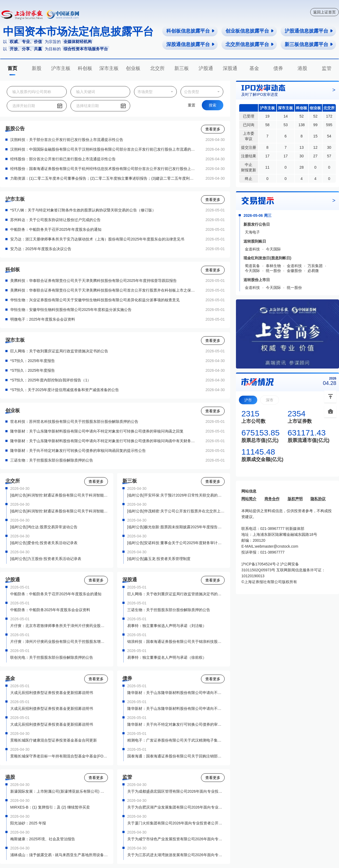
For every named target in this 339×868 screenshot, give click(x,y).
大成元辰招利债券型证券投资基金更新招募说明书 (52, 693)
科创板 (85, 68)
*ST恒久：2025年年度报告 (33, 361)
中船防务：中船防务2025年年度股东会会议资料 (50, 610)
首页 (12, 68)
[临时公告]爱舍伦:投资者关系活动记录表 (44, 543)
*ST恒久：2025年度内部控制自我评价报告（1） (51, 380)
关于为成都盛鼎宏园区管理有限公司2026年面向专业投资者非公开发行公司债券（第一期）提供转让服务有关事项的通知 (176, 791)
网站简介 (249, 499)
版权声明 (295, 499)
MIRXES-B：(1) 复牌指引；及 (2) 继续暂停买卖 (50, 807)
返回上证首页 (324, 12)
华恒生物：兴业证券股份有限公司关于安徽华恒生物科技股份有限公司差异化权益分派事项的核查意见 (95, 300)
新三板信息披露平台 (309, 44)
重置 (192, 105)
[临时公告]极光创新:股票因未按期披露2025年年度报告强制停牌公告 (176, 527)
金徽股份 (294, 271)
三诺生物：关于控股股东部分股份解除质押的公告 (52, 460)
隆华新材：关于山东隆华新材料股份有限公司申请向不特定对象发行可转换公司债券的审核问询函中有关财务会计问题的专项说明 (103, 441)
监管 (327, 68)
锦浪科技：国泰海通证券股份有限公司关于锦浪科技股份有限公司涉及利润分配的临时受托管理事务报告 (176, 642)
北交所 (157, 68)
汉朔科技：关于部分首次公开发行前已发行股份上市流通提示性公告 (67, 140)
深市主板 (109, 68)
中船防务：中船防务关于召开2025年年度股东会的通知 (56, 229)
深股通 (230, 68)
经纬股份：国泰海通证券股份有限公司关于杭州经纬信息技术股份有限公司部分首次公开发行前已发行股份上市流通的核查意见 (103, 169)
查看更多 (213, 129)
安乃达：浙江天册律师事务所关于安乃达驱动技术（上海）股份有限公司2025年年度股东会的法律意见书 (97, 239)
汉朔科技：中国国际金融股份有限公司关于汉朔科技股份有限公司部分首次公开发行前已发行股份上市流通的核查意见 (103, 149)
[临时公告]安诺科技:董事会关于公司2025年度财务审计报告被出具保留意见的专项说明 (176, 543)
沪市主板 (61, 68)
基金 (254, 68)
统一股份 (273, 271)
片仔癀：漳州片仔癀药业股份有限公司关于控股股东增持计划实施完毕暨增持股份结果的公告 (59, 642)
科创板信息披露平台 (191, 31)
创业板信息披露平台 (250, 31)
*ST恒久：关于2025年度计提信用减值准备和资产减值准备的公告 (65, 390)
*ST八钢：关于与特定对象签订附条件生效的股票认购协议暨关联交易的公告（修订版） (83, 210)
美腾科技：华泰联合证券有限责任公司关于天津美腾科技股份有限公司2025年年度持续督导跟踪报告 (93, 281)
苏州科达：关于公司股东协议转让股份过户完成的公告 (55, 220)
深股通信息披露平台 (191, 44)
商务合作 (272, 499)
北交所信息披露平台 (250, 44)
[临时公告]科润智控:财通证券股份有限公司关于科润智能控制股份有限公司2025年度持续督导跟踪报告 (59, 511)
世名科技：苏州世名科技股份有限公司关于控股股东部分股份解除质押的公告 (74, 421)
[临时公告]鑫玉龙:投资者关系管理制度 (159, 559)
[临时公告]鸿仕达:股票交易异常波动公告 (44, 527)
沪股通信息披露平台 (309, 31)
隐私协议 (318, 499)
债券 (278, 68)
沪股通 (206, 68)
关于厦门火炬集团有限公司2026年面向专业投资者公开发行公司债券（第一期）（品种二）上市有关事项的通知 (176, 823)
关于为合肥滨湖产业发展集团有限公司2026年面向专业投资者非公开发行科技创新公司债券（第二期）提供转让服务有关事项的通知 (176, 807)
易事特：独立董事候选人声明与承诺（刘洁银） (167, 626)
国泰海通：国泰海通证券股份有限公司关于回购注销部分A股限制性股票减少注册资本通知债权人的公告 (176, 756)
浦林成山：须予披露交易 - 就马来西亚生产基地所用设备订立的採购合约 (59, 855)
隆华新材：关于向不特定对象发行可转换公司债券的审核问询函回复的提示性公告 (78, 451)
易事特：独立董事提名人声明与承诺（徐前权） (167, 657)
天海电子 (252, 232)
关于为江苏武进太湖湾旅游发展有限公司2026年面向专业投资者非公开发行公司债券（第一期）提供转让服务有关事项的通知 (176, 855)
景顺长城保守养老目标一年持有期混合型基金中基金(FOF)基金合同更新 (59, 756)
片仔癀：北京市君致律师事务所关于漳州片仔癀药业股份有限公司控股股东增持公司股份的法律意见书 (59, 626)
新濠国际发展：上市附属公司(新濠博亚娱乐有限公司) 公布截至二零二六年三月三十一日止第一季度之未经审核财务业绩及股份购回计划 (59, 791)
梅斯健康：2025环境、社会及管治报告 (43, 839)
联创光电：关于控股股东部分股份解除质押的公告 (52, 657)
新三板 (182, 68)
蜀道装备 (252, 266)
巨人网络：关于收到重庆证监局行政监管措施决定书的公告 (59, 351)
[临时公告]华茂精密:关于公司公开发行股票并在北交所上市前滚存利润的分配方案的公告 (176, 511)
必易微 (313, 271)
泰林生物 (273, 266)
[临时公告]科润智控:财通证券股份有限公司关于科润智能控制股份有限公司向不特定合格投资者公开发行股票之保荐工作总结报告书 (59, 495)
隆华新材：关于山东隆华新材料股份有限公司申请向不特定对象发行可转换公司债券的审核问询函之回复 (97, 431)
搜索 (213, 105)
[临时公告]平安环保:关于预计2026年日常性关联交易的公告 (176, 495)
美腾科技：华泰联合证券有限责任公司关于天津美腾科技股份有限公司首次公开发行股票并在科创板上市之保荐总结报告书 (103, 290)
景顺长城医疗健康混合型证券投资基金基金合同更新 (54, 740)
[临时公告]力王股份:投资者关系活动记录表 (46, 559)
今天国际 (273, 249)
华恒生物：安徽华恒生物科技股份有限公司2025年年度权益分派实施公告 (71, 310)
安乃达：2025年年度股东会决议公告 (41, 249)
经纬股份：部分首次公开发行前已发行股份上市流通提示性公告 (63, 159)
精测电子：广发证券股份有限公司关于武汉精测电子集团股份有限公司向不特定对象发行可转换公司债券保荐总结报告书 (176, 740)
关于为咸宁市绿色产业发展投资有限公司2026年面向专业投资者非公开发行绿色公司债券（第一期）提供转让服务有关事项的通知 (176, 839)
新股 (37, 68)
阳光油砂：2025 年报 (28, 823)
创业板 (133, 68)
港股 (302, 68)
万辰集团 (315, 266)
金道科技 (252, 249)
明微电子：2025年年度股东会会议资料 (43, 319)
